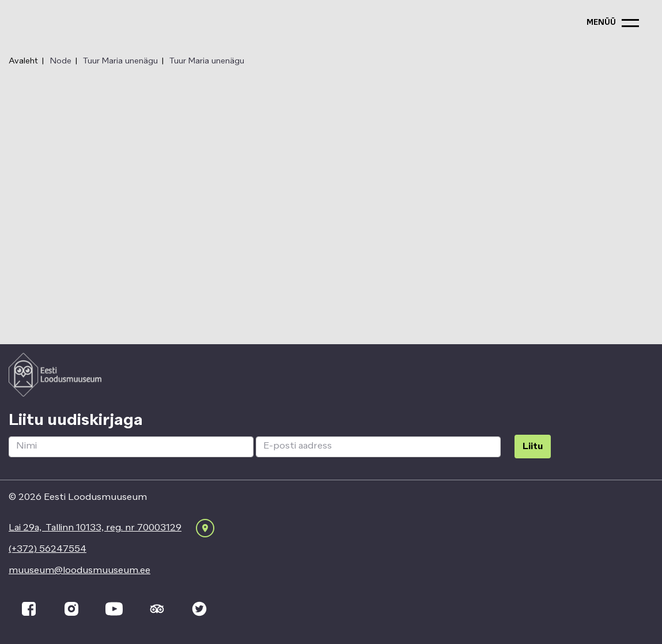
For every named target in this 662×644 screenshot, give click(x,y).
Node (61, 61)
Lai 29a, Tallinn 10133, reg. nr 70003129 (95, 528)
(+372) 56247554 (48, 549)
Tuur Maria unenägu (120, 61)
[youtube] (114, 609)
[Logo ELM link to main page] (55, 375)
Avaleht (23, 61)
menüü (601, 23)
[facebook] (29, 609)
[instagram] (71, 609)
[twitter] (199, 609)
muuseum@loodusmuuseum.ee (80, 571)
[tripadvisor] (157, 609)
